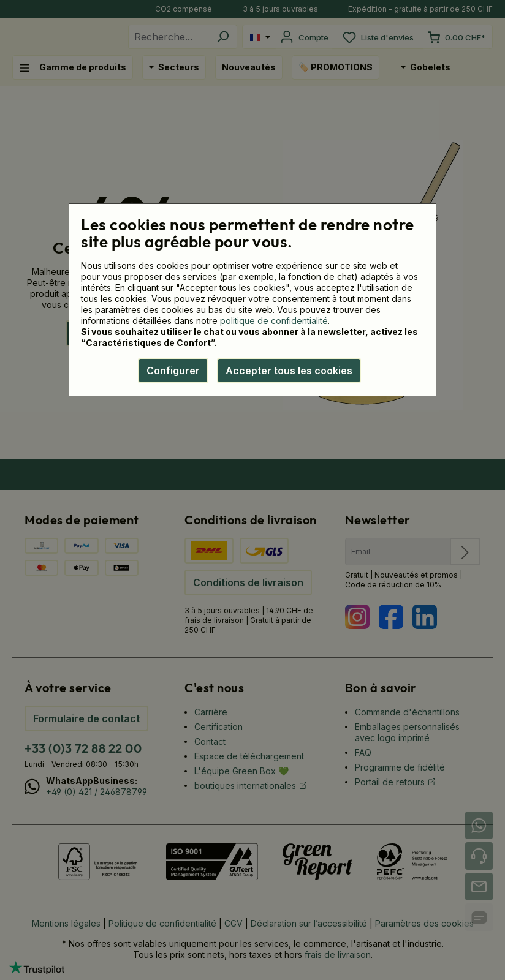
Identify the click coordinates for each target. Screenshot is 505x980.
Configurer (173, 371)
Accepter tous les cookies (289, 371)
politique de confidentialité (274, 321)
